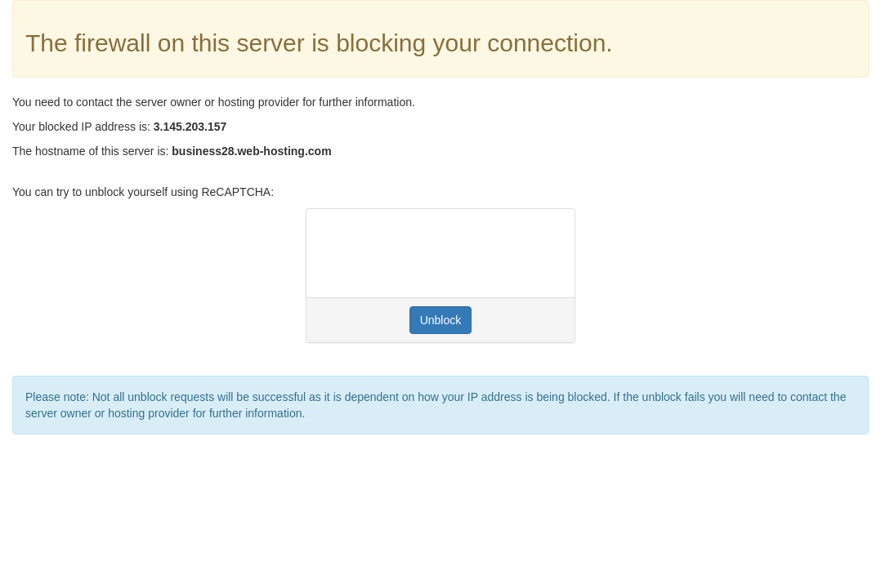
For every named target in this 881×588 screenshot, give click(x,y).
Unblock (441, 320)
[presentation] (443, 253)
